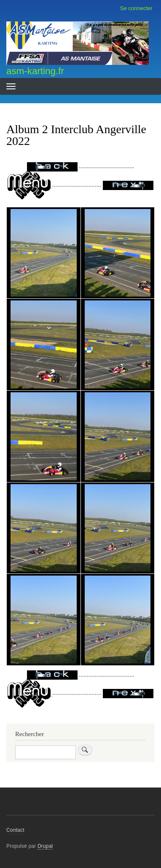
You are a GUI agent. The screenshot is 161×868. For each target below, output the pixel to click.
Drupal (45, 846)
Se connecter (136, 8)
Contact (15, 830)
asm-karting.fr (35, 71)
